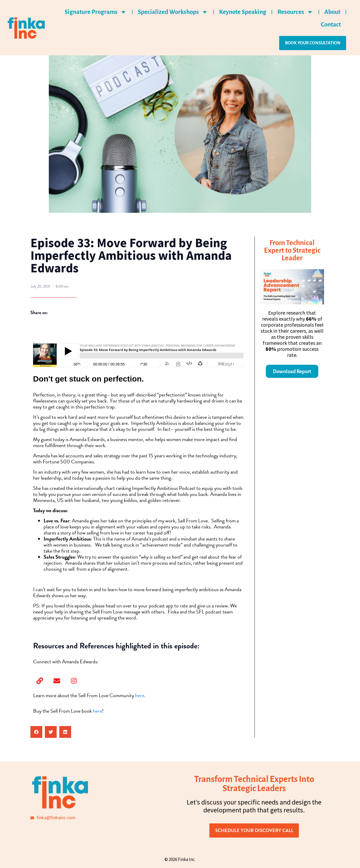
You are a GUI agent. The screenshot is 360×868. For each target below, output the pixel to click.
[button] (36, 732)
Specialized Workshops (173, 12)
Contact (331, 25)
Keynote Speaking (243, 12)
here (140, 695)
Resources (295, 12)
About (332, 12)
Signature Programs (96, 12)
